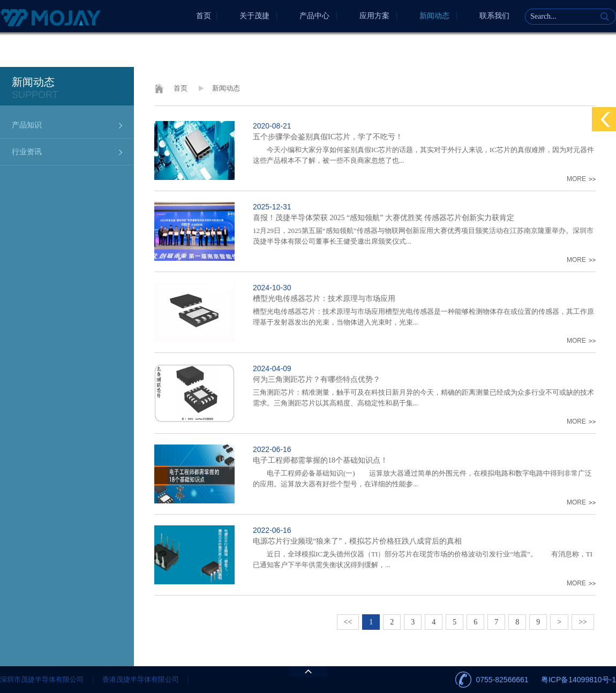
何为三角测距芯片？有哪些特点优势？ (317, 379)
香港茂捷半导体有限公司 (141, 679)
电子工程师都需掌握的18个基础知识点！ (320, 460)
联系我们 (494, 16)
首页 (204, 16)
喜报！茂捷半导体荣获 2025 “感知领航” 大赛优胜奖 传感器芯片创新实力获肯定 (384, 218)
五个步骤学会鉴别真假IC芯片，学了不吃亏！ (328, 137)
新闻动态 (434, 16)
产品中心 (314, 16)
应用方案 (374, 16)
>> (583, 622)
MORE (576, 179)
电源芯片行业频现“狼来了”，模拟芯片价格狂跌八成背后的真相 (357, 541)
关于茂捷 (254, 16)
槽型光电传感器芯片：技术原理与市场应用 (324, 299)
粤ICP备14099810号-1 (579, 680)
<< (348, 622)
